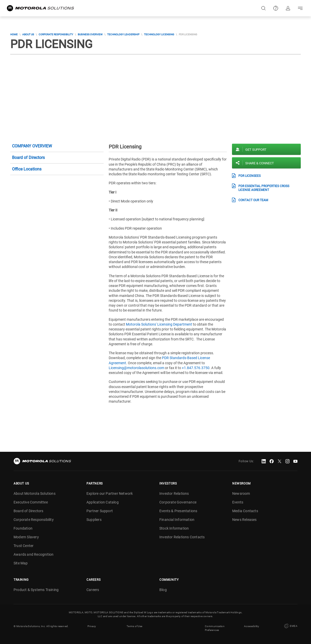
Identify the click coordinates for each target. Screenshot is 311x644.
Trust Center (24, 546)
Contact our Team (253, 200)
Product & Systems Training (36, 590)
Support (276, 8)
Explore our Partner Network (110, 493)
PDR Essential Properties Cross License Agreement (264, 188)
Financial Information (177, 520)
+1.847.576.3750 (196, 368)
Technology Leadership (123, 34)
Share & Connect (260, 163)
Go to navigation (300, 8)
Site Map (21, 563)
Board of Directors (28, 158)
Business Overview (90, 34)
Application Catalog (103, 502)
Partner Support (100, 511)
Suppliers (94, 520)
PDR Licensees (249, 176)
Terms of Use (135, 626)
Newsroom (241, 493)
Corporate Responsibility (56, 34)
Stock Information (174, 528)
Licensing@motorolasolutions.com (136, 368)
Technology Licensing (159, 34)
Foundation (23, 528)
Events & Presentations (178, 511)
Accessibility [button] (252, 626)
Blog (163, 590)
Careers (93, 590)
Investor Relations (174, 493)
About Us (28, 34)
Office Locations (27, 169)
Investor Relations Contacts (182, 537)
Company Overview (32, 146)
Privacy (92, 626)
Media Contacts (245, 511)
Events (238, 502)
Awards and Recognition (34, 554)
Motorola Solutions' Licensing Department (159, 324)
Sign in (288, 8)
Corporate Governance (178, 502)
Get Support (256, 150)
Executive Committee (31, 502)
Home (14, 34)
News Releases (245, 520)
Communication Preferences (215, 628)
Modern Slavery (26, 537)
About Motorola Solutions (35, 493)
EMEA (290, 626)
